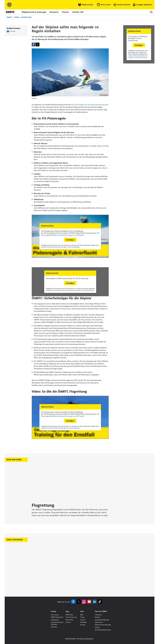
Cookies (97, 627)
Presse (82, 617)
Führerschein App (71, 617)
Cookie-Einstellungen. (141, 57)
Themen (65, 12)
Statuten (98, 617)
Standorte (54, 12)
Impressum (98, 615)
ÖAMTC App (69, 615)
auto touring (55, 615)
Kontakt (83, 625)
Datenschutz (99, 622)
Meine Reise (69, 620)
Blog (82, 615)
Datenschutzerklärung (140, 56)
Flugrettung (26, 17)
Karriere (83, 620)
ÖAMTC (9, 17)
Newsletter (84, 622)
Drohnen (68, 622)
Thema (16, 17)
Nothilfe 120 (78, 12)
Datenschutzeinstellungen (103, 625)
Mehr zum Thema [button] (14, 460)
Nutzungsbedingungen (102, 620)
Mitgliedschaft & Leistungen (34, 12)
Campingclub (55, 620)
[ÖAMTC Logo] (9, 5)
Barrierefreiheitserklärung (103, 630)
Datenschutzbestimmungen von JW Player (68, 235)
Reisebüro (54, 627)
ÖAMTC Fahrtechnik (57, 617)
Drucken (13, 31)
